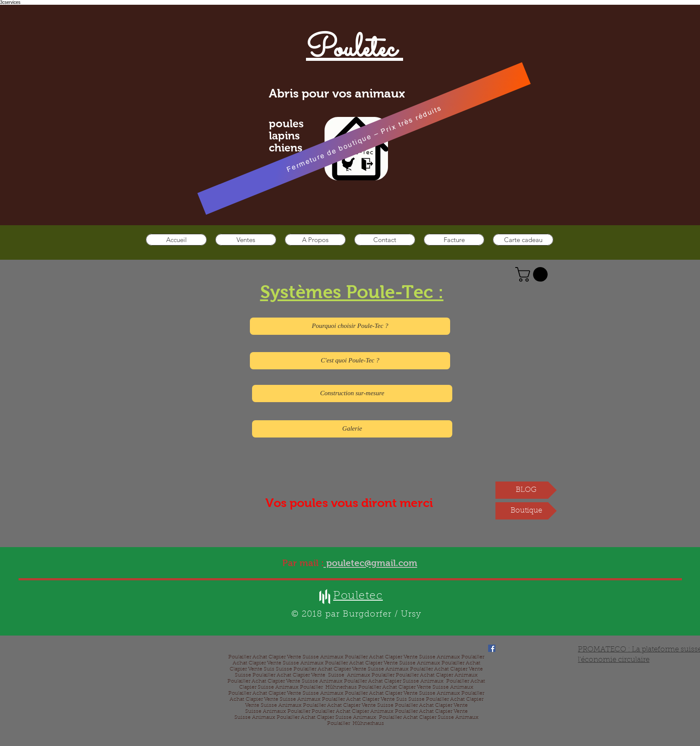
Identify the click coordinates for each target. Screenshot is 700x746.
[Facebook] (492, 648)
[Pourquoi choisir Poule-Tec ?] (350, 326)
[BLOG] (526, 490)
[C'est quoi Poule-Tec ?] (350, 361)
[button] (533, 274)
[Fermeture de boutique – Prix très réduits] (364, 138)
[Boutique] (526, 511)
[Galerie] (352, 429)
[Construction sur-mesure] (352, 393)
